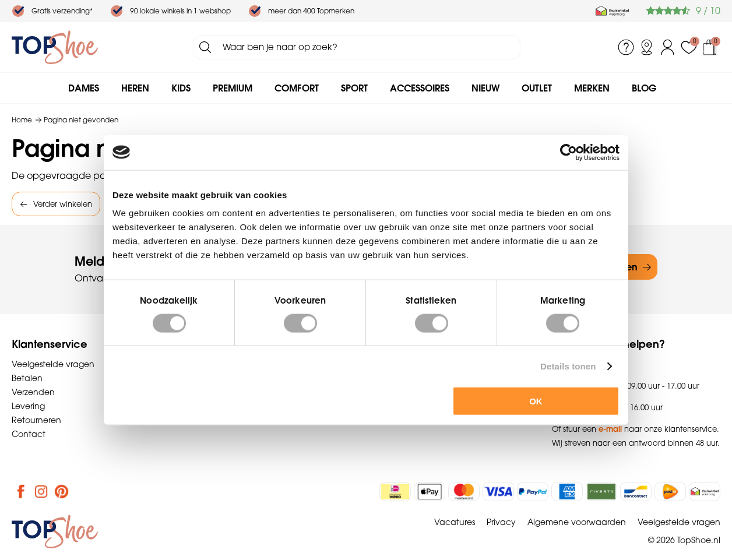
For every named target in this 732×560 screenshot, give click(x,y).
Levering (28, 406)
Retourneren (36, 420)
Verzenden (33, 392)
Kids (181, 88)
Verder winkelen (63, 204)
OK (536, 401)
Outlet (537, 88)
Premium (233, 88)
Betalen (27, 378)
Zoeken (205, 47)
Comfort (297, 88)
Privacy (501, 522)
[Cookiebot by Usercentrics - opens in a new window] (569, 152)
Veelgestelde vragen (53, 364)
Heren (135, 88)
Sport (354, 88)
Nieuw (485, 88)
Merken (592, 88)
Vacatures (455, 522)
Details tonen (568, 366)
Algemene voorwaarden (577, 522)
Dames (84, 88)
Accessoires (420, 88)
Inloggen (668, 47)
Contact (29, 434)
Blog (644, 88)
